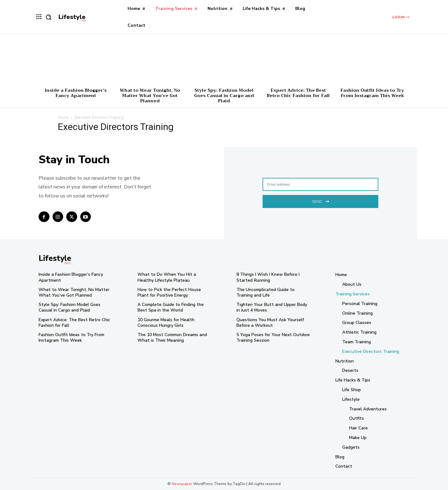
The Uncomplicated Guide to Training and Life (266, 292)
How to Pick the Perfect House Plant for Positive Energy (169, 292)
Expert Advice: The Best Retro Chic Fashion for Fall (298, 93)
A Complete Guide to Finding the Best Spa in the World (171, 307)
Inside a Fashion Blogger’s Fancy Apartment (76, 93)
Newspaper (182, 484)
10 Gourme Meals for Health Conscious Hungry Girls (166, 323)
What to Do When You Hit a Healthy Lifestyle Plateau (167, 277)
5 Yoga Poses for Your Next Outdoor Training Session (273, 337)
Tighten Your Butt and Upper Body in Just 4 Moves (272, 307)
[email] (320, 184)
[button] (49, 17)
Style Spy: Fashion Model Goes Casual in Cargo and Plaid (224, 95)
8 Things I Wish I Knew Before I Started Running (268, 277)
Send (321, 201)
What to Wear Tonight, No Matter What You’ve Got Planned (150, 95)
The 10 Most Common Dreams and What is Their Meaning (172, 337)
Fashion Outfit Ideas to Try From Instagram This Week (372, 93)
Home (63, 117)
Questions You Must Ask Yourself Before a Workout (270, 323)
